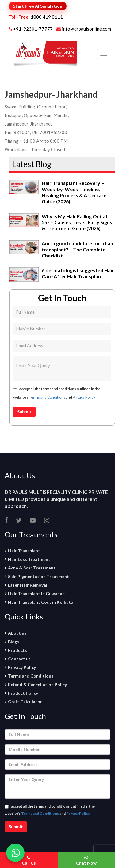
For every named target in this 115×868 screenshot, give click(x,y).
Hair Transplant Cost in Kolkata (41, 602)
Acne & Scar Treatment (32, 568)
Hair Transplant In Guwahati (37, 594)
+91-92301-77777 (33, 29)
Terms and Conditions (47, 397)
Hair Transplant (24, 551)
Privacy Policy (22, 667)
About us (17, 633)
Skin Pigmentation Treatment (38, 576)
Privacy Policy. (84, 397)
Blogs (14, 642)
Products (17, 650)
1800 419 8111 (47, 17)
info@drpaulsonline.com (84, 29)
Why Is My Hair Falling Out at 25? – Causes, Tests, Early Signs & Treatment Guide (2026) (77, 222)
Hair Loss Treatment (29, 559)
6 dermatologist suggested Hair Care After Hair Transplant (78, 273)
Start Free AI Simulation (38, 6)
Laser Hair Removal (28, 585)
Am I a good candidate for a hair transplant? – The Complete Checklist (78, 249)
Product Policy (23, 693)
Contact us (19, 659)
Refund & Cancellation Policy (37, 684)
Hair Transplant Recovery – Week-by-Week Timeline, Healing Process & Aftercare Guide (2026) (74, 192)
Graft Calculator (25, 702)
